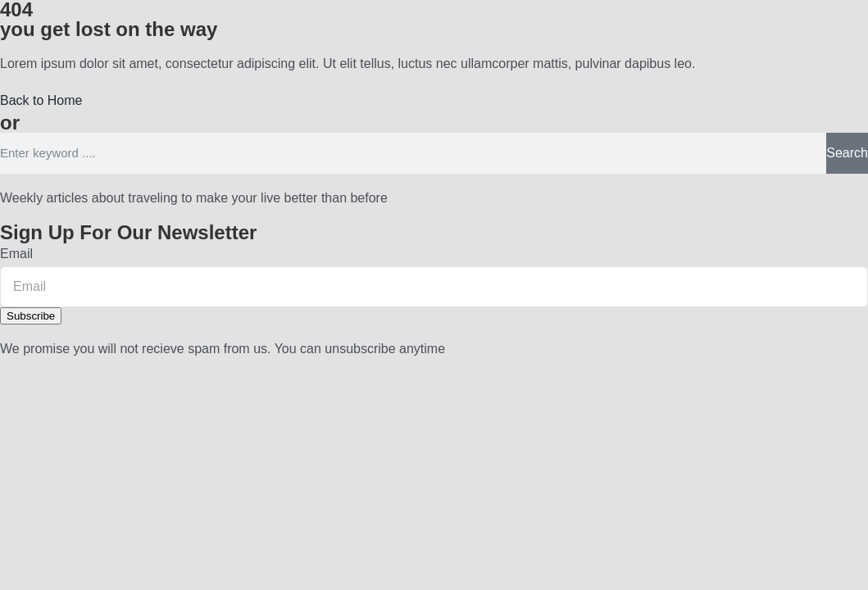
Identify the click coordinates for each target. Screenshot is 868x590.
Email (16, 254)
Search (847, 153)
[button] (41, 100)
